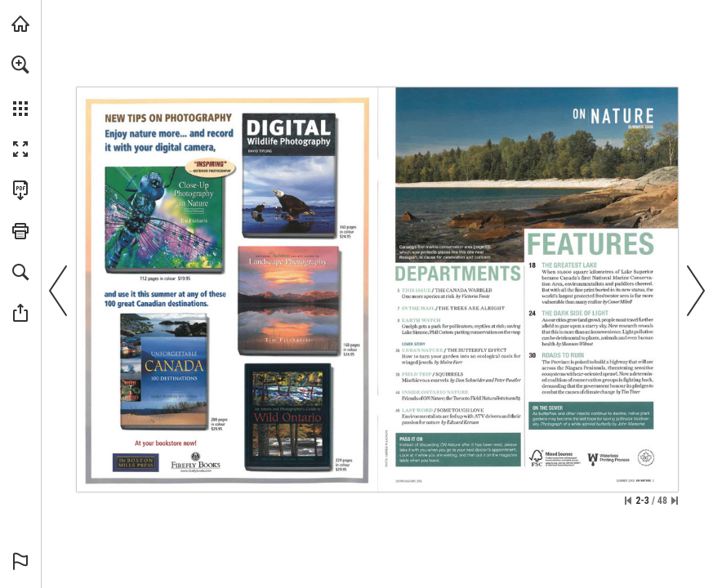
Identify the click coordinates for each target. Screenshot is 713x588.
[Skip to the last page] (675, 501)
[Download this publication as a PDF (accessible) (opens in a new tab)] (20, 190)
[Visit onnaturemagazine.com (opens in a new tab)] (20, 24)
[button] (20, 65)
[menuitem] (20, 86)
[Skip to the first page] (628, 501)
